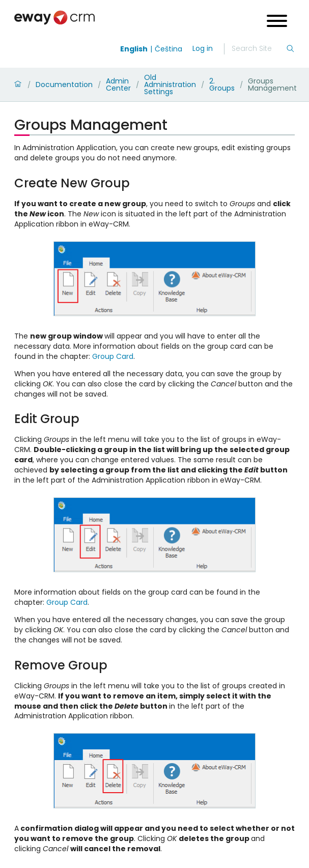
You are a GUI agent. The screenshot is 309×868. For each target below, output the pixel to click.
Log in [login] (203, 48)
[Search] (259, 49)
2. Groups (222, 85)
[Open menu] (277, 22)
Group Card (113, 356)
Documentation (64, 85)
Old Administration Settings (170, 85)
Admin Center (118, 85)
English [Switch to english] (134, 49)
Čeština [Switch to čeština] (168, 49)
